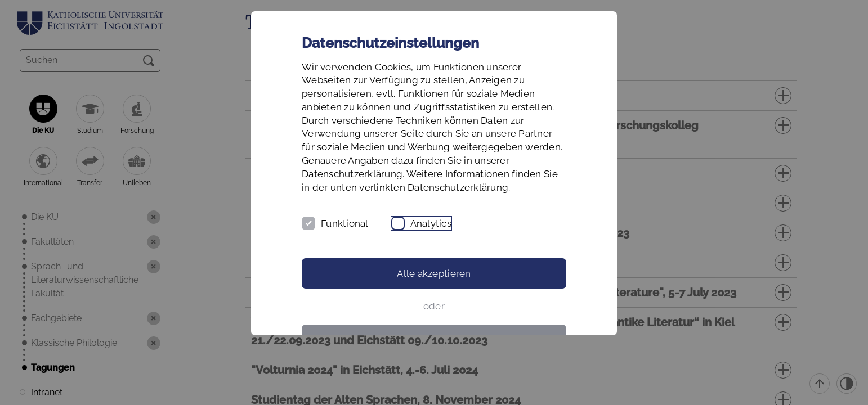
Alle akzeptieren (434, 273)
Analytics (431, 223)
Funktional (345, 223)
